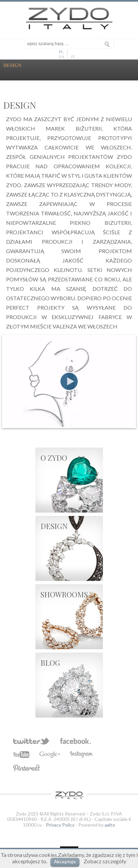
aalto (110, 825)
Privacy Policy (60, 825)
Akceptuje (65, 862)
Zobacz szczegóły (105, 861)
